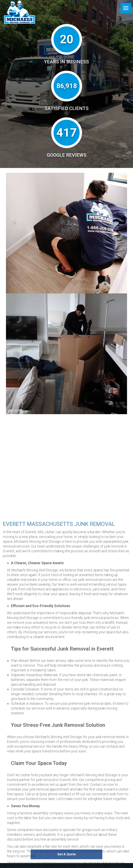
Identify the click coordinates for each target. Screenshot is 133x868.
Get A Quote (67, 860)
